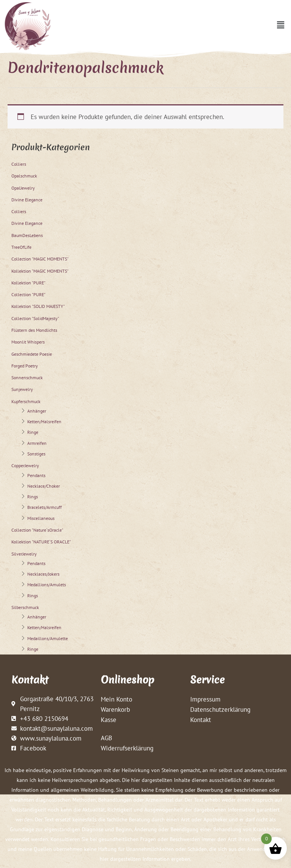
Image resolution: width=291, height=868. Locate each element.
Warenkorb (115, 709)
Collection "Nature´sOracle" (37, 530)
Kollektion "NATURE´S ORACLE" (41, 542)
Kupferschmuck (26, 401)
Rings (33, 497)
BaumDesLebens (27, 235)
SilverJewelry (24, 554)
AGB (106, 738)
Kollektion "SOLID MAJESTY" (38, 306)
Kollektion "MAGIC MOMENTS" (40, 271)
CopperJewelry (25, 465)
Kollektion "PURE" (28, 283)
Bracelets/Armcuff (45, 507)
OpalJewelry (23, 188)
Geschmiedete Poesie (32, 354)
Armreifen (37, 443)
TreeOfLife (21, 247)
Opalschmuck (24, 176)
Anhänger (37, 411)
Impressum (205, 699)
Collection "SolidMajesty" (35, 318)
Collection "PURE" (28, 294)
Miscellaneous (41, 518)
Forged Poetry (25, 366)
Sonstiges (36, 454)
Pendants (36, 475)
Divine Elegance (27, 200)
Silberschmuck (25, 607)
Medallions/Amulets (47, 585)
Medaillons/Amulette (48, 638)
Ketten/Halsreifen (44, 421)
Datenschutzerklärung (220, 709)
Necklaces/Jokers (43, 574)
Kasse (109, 720)
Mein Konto (117, 699)
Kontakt (201, 720)
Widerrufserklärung (127, 748)
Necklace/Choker (44, 486)
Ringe (33, 432)
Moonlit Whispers (28, 342)
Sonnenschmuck (27, 377)
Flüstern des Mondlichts (34, 330)
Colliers (19, 164)
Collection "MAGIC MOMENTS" (40, 259)
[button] (281, 25)
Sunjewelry (22, 389)
